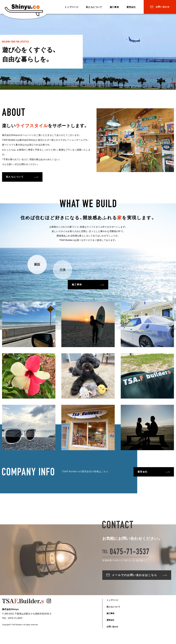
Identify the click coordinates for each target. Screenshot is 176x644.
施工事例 (114, 7)
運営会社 (131, 7)
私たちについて (94, 7)
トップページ (71, 7)
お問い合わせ (163, 7)
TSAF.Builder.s (25, 10)
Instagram (50, 602)
